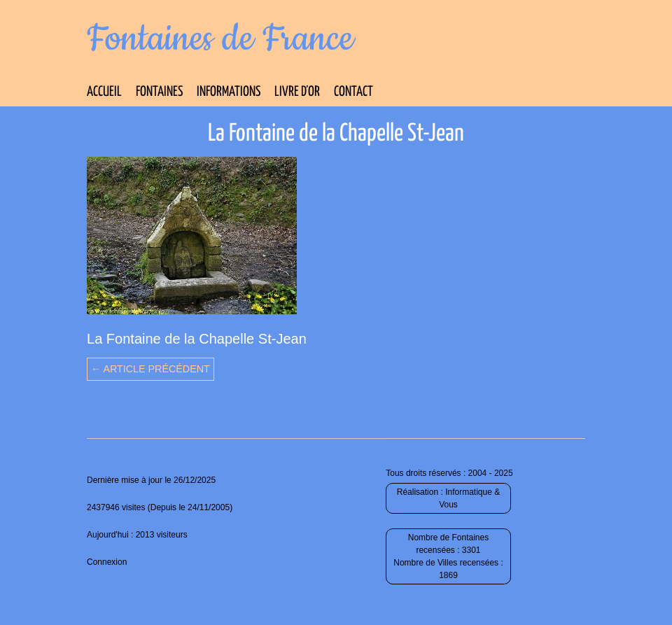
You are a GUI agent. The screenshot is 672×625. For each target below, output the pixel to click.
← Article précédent (150, 369)
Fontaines (159, 92)
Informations (229, 92)
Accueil (104, 92)
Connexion (107, 562)
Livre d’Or (297, 92)
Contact (353, 92)
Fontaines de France (220, 39)
